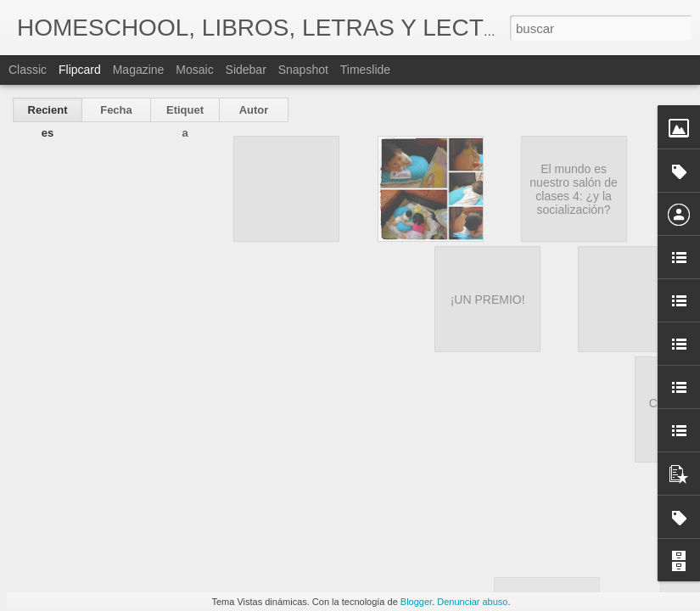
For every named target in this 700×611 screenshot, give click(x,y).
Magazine (139, 70)
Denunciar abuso (472, 602)
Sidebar (246, 70)
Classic (28, 70)
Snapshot (303, 70)
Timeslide (365, 70)
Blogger (416, 602)
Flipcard (80, 70)
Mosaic (194, 70)
